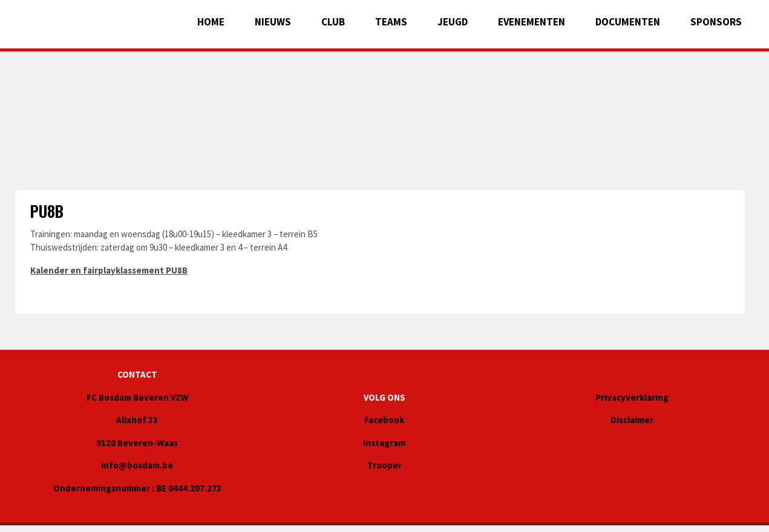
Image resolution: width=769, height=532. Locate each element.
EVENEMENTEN (532, 22)
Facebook (384, 420)
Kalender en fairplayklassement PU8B (109, 270)
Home (211, 22)
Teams (391, 22)
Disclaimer (632, 420)
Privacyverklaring (632, 397)
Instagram (384, 443)
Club (333, 22)
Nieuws (273, 22)
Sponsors (716, 22)
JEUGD (453, 22)
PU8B (47, 211)
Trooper (384, 465)
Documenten (628, 22)
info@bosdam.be (137, 465)
